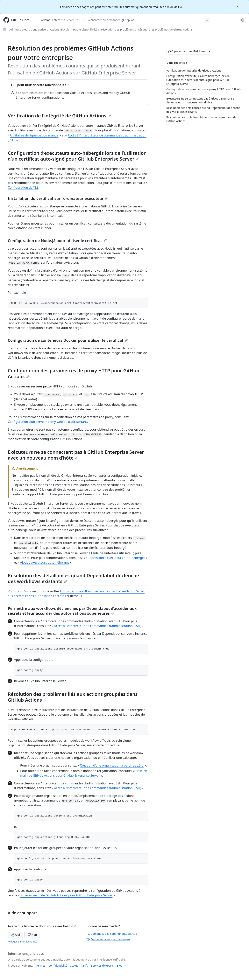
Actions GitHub (59, 29)
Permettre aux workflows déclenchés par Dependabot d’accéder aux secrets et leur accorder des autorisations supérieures (72, 611)
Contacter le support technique (108, 939)
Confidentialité (58, 966)
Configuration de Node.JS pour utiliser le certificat (57, 241)
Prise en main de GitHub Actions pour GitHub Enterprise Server (66, 895)
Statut (74, 966)
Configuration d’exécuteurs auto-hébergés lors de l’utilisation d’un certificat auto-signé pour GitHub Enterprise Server (77, 156)
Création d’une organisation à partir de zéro (112, 765)
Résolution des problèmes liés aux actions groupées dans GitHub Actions (73, 697)
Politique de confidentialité (22, 942)
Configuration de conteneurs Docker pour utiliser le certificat (68, 340)
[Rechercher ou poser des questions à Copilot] (148, 20)
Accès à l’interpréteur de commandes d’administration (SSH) (98, 626)
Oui (16, 935)
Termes (41, 966)
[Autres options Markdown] (210, 51)
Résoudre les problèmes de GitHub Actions (165, 29)
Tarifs (85, 966)
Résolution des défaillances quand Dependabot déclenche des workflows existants (73, 578)
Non (32, 935)
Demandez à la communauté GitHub (112, 934)
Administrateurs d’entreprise (28, 29)
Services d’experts (102, 966)
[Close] (238, 6)
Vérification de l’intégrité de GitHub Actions (59, 116)
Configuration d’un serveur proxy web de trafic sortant (47, 422)
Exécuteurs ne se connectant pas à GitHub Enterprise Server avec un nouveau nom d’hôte (76, 455)
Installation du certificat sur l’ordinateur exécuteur (58, 198)
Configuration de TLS (23, 187)
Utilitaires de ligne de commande (34, 135)
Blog (120, 966)
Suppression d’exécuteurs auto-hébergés (115, 558)
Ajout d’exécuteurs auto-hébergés (45, 562)
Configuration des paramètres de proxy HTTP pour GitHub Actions (74, 373)
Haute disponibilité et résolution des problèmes (103, 29)
